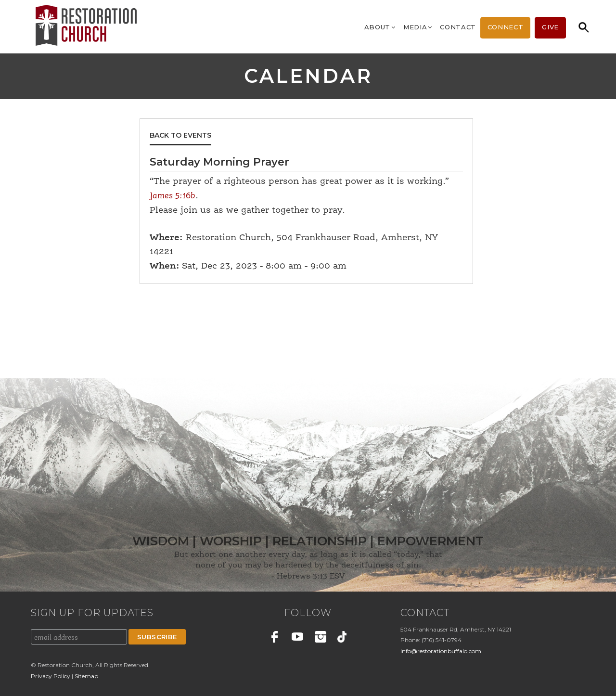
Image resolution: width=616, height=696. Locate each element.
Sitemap (86, 676)
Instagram (321, 638)
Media (418, 27)
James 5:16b (173, 196)
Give (550, 27)
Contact (458, 27)
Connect (506, 27)
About (380, 27)
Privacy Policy (51, 676)
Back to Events (180, 135)
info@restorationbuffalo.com (441, 651)
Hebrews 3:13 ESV (311, 577)
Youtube (298, 638)
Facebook (275, 638)
